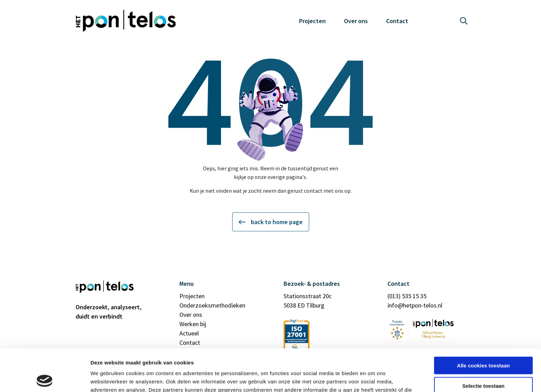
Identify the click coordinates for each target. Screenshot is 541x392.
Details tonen (373, 378)
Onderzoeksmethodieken (212, 305)
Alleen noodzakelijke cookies (483, 364)
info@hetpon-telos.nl (415, 305)
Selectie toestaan (484, 344)
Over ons (356, 21)
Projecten (312, 21)
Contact (397, 21)
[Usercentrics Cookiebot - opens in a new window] (45, 379)
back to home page (271, 222)
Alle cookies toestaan (483, 323)
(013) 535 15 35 (407, 296)
